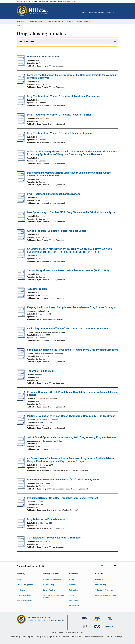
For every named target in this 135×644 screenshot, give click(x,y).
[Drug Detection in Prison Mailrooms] (21, 528)
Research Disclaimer (24, 600)
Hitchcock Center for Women (44, 57)
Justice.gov (119, 637)
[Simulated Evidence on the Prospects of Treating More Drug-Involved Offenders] (21, 358)
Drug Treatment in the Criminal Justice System (53, 194)
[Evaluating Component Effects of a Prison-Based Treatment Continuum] (21, 337)
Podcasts (73, 585)
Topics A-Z (110, 13)
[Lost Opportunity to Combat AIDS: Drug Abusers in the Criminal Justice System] (21, 221)
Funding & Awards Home (52, 580)
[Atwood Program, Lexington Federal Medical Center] (21, 239)
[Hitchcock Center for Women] (21, 65)
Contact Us (92, 13)
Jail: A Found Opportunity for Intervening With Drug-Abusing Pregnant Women (71, 437)
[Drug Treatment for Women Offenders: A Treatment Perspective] (21, 105)
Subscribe (101, 13)
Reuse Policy (74, 606)
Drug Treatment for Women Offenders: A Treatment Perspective (63, 96)
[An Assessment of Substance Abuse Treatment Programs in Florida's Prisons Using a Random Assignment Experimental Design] (21, 467)
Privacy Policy (41, 637)
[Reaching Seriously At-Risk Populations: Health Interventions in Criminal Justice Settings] (21, 401)
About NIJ (21, 580)
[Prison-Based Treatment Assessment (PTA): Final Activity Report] (21, 488)
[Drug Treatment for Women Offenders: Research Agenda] (21, 142)
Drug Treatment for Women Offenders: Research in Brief (59, 115)
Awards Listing (49, 585)
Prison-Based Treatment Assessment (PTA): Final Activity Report (64, 480)
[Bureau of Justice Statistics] (97, 621)
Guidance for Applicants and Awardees (54, 596)
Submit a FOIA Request (104, 590)
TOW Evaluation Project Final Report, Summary (54, 538)
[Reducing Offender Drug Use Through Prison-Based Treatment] (21, 507)
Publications (74, 590)
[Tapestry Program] (21, 297)
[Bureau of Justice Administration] (84, 620)
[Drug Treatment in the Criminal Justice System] (21, 202)
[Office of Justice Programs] (22, 11)
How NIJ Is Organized (25, 585)
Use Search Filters (26, 42)
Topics (72, 595)
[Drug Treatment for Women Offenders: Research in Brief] (21, 123)
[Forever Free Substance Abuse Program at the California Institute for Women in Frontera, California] (21, 84)
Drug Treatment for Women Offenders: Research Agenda (59, 133)
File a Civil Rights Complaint (106, 595)
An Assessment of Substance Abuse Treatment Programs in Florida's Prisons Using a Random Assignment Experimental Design (71, 460)
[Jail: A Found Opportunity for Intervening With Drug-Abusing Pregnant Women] (21, 446)
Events (72, 580)
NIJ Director (21, 590)
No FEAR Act (77, 637)
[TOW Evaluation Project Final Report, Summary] (21, 546)
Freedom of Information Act (94, 637)
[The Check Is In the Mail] (21, 379)
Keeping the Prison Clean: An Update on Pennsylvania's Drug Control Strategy (71, 307)
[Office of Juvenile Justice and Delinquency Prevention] (84, 628)
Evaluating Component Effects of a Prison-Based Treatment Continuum (67, 329)
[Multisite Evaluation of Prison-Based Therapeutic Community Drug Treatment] (21, 425)
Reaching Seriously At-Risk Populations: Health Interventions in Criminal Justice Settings (72, 393)
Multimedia (73, 600)
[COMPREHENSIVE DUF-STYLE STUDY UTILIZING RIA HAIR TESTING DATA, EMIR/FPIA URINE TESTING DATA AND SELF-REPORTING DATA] (21, 258)
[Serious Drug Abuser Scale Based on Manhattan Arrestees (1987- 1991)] (21, 279)
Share (118, 14)
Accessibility (16, 637)
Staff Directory (101, 585)
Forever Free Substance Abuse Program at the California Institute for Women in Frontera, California (72, 76)
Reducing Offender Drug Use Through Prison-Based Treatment (62, 498)
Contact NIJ (100, 580)
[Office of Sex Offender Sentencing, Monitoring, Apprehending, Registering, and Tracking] (110, 628)
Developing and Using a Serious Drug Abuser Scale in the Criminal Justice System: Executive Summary (69, 174)
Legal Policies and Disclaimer (59, 637)
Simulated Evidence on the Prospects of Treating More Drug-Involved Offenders (72, 350)
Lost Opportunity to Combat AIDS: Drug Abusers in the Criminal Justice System (72, 212)
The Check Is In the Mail (41, 371)
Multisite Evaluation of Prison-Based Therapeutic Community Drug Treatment (71, 416)
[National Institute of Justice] (110, 620)
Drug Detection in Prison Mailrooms (47, 519)
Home (19, 26)
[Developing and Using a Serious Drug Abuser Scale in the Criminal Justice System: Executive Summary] (21, 181)
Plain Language (28, 637)
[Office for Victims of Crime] (97, 628)
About (84, 13)
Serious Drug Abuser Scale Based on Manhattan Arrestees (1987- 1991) (68, 270)
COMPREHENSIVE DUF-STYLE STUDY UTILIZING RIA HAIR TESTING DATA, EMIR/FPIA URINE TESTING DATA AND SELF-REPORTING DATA (70, 251)
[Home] (38, 11)
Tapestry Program (37, 289)
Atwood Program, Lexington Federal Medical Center (57, 231)
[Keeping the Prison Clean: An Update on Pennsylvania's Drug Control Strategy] (21, 316)
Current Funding (49, 590)
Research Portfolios (24, 595)
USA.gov (109, 637)
